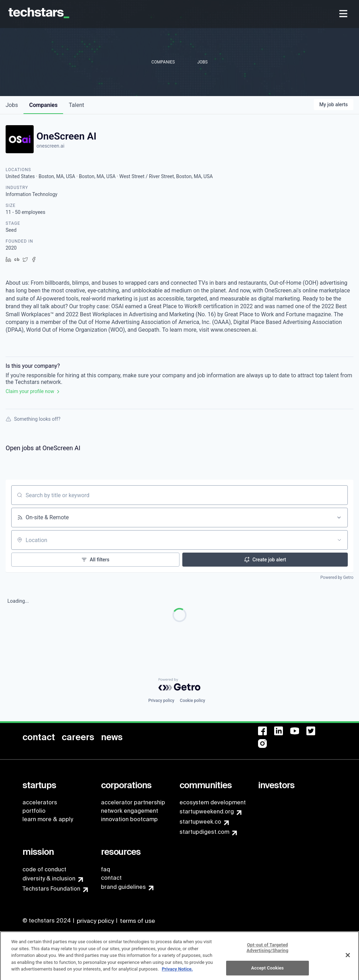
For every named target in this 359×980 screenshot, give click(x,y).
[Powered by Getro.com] (179, 684)
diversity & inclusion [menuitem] (49, 878)
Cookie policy (192, 701)
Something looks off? (33, 419)
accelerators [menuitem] (40, 802)
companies (43, 105)
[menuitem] (344, 14)
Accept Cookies (267, 971)
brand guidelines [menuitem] (123, 887)
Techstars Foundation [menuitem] (51, 889)
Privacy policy (161, 701)
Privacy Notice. (177, 972)
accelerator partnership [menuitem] (133, 802)
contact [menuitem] (111, 878)
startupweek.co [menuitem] (200, 822)
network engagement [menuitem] (130, 811)
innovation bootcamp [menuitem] (129, 819)
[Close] (348, 958)
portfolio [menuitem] (34, 811)
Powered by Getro (337, 577)
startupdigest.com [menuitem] (204, 832)
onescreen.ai (50, 146)
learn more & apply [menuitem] (48, 819)
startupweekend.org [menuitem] (207, 812)
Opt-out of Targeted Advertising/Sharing (267, 951)
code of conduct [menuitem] (44, 869)
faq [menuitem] (106, 869)
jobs (12, 105)
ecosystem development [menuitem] (213, 802)
